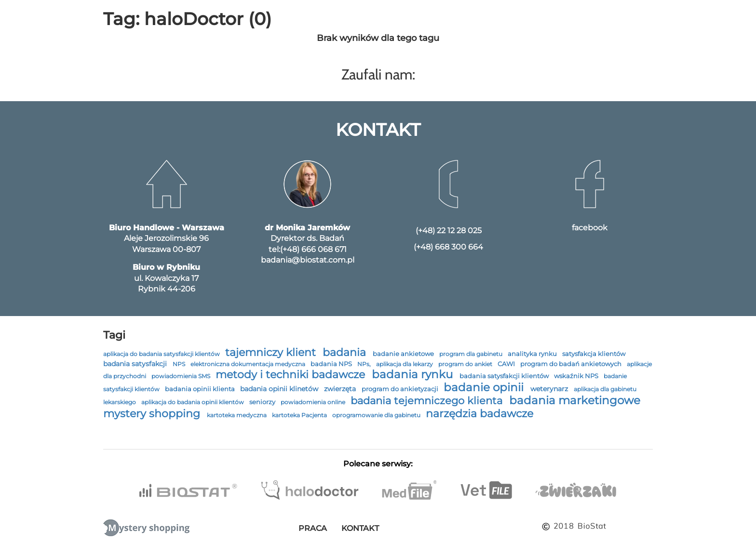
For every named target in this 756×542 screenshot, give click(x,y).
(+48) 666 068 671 (313, 249)
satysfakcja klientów (594, 354)
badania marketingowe (575, 400)
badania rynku (414, 374)
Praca (313, 528)
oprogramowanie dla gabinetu (377, 415)
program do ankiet (466, 364)
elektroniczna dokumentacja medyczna (249, 364)
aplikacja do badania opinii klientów (193, 402)
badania (346, 352)
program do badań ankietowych (572, 364)
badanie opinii (485, 387)
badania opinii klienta (201, 389)
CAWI (507, 364)
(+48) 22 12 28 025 (449, 231)
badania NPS (332, 364)
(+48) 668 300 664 (448, 247)
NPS (180, 364)
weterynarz (550, 389)
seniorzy (263, 402)
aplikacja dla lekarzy (405, 364)
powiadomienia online (314, 402)
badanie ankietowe (404, 354)
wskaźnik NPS (577, 376)
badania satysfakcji (136, 364)
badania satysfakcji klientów (505, 376)
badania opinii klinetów (280, 389)
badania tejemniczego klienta (428, 401)
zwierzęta (341, 389)
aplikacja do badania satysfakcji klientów (162, 354)
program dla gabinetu (472, 354)
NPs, (365, 364)
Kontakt (360, 528)
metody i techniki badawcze (292, 374)
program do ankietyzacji (401, 389)
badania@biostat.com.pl (308, 260)
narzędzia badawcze (479, 413)
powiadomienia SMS (182, 376)
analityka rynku (533, 354)
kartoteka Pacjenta (300, 415)
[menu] (15, 16)
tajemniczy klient (272, 352)
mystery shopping (153, 413)
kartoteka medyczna (237, 415)
